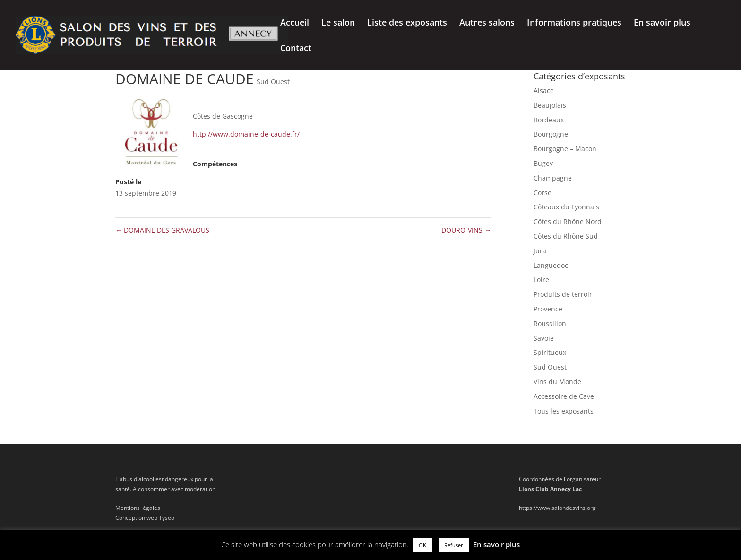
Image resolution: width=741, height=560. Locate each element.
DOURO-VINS (466, 230)
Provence (548, 309)
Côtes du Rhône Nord (568, 221)
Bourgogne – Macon (565, 149)
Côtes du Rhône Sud (566, 236)
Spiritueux (550, 352)
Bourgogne (551, 134)
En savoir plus (662, 23)
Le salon (338, 23)
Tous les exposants (564, 411)
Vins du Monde (557, 382)
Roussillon (550, 323)
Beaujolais (550, 105)
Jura (540, 251)
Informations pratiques (574, 23)
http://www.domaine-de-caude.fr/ (246, 134)
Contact (296, 49)
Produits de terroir (563, 294)
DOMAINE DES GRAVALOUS (162, 230)
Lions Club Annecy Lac (550, 489)
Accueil (295, 23)
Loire (541, 280)
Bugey (543, 163)
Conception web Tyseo (145, 518)
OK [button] (422, 545)
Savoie (544, 338)
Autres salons (487, 23)
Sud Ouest (273, 82)
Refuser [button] (454, 545)
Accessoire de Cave (564, 396)
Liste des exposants (407, 23)
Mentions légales (138, 508)
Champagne (553, 178)
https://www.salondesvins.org (557, 508)
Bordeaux (549, 120)
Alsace (544, 90)
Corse (543, 193)
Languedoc (551, 265)
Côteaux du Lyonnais (566, 207)
